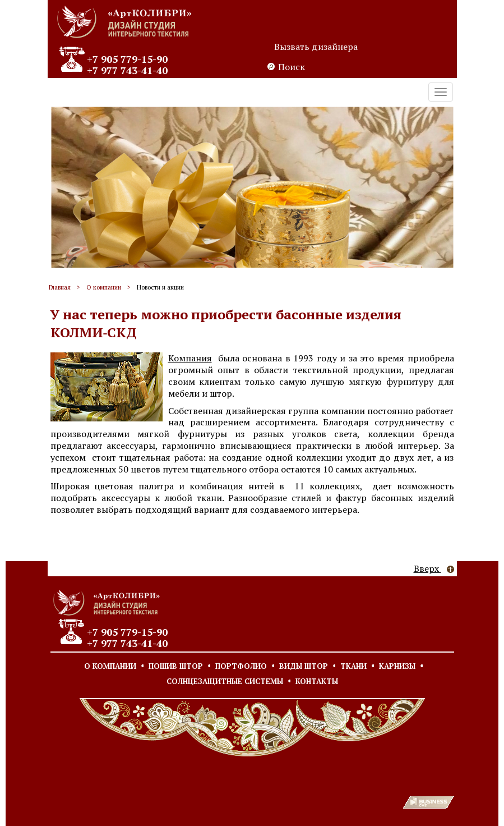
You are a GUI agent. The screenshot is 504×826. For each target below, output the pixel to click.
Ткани (353, 666)
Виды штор (304, 666)
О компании (104, 287)
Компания (190, 358)
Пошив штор (176, 666)
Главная (60, 287)
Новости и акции (160, 287)
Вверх (434, 568)
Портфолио (241, 666)
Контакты (317, 681)
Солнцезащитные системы (225, 681)
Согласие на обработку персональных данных (172, 774)
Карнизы (397, 666)
